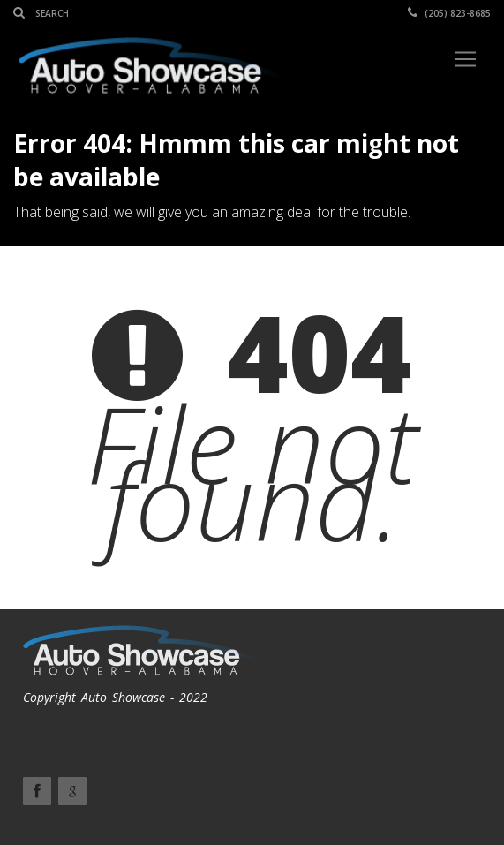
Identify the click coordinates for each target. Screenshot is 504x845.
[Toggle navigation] (465, 59)
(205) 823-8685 (449, 13)
